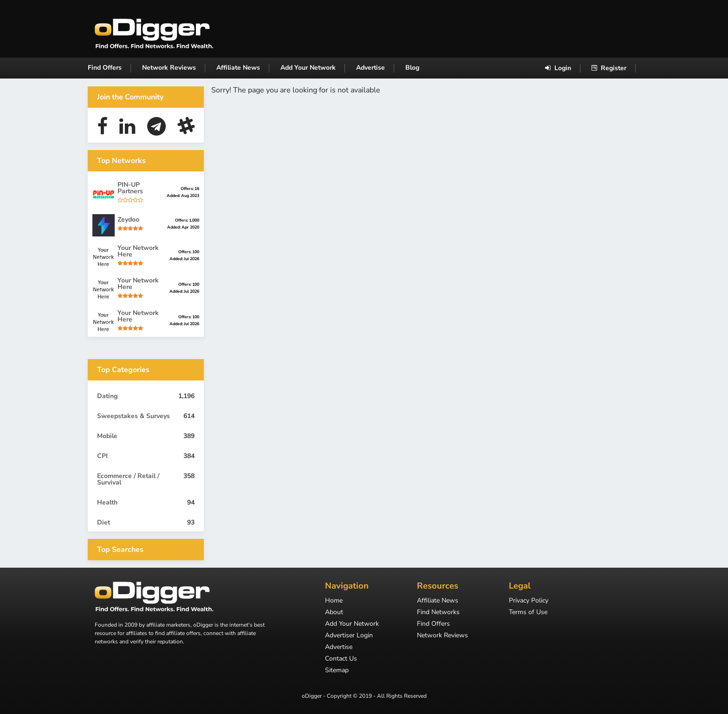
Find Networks (438, 613)
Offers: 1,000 (187, 220)
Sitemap (337, 671)
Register (609, 68)
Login (558, 68)
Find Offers (105, 68)
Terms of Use (528, 613)
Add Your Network (308, 68)
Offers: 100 (189, 252)
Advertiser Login (349, 636)
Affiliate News (238, 68)
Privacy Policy (529, 601)
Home (334, 601)
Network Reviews (169, 68)
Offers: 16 (190, 189)
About (334, 613)
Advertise (370, 68)
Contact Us (341, 659)
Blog (412, 68)
